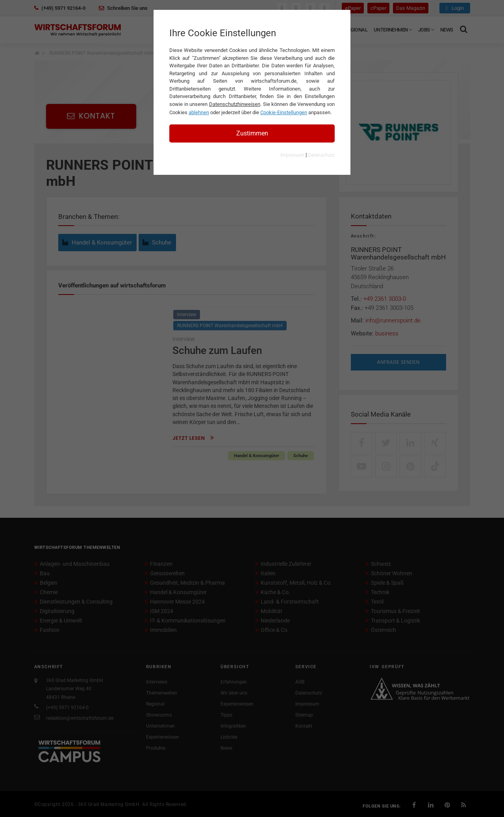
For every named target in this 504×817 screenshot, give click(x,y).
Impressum (292, 155)
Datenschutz (321, 155)
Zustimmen (252, 133)
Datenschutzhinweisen (235, 104)
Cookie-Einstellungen (284, 112)
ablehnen (199, 112)
